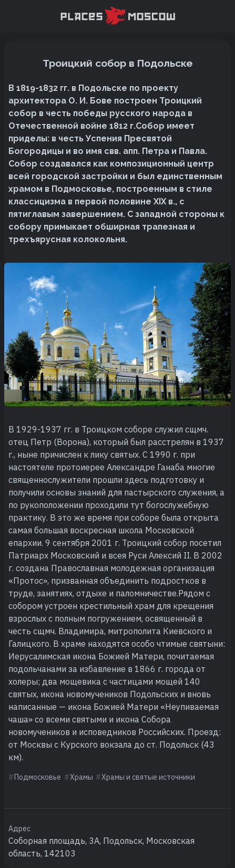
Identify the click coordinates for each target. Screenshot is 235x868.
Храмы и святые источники (148, 777)
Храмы (81, 777)
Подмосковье (38, 777)
